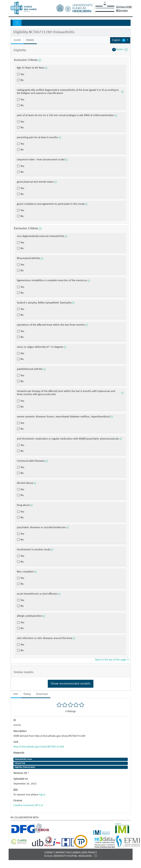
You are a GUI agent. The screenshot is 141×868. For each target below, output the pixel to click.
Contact (49, 853)
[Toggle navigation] (17, 23)
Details (30, 40)
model (17, 40)
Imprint (60, 853)
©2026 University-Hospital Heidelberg (68, 856)
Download (42, 694)
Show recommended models (71, 684)
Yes (22, 74)
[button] (120, 40)
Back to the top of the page (112, 660)
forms (120, 50)
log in (42, 795)
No (22, 80)
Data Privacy (89, 853)
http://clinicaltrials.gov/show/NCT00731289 (39, 747)
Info (16, 694)
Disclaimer (73, 853)
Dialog (27, 694)
